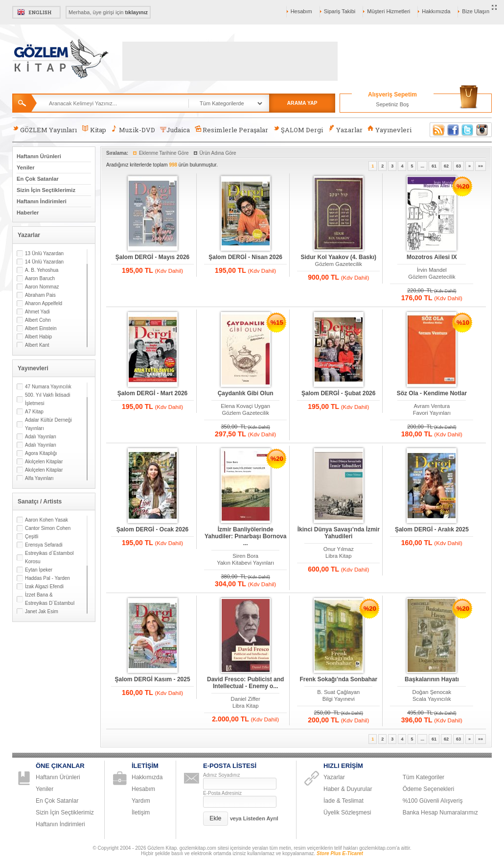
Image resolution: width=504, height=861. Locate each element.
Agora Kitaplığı (41, 453)
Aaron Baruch (40, 278)
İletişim (141, 813)
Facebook (453, 130)
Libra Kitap (339, 556)
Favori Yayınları (432, 413)
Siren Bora (245, 556)
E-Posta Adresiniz (222, 793)
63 (458, 166)
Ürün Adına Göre (218, 153)
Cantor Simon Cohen (48, 528)
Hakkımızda (436, 11)
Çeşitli (32, 537)
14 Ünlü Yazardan (44, 262)
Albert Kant (37, 345)
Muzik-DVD (133, 130)
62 (446, 166)
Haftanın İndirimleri (42, 201)
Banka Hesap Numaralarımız (440, 813)
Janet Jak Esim (42, 611)
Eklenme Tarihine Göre (164, 153)
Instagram (482, 130)
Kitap (94, 130)
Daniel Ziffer (246, 699)
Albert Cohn (38, 320)
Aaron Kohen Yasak (46, 520)
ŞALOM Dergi (298, 130)
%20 (463, 186)
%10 (463, 323)
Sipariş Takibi (340, 11)
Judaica (175, 130)
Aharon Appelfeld (44, 303)
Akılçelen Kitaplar (44, 462)
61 (434, 166)
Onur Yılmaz (339, 549)
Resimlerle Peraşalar (231, 130)
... (422, 166)
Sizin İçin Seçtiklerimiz (46, 190)
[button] (216, 819)
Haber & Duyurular (348, 789)
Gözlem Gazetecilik (339, 264)
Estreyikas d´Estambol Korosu (49, 557)
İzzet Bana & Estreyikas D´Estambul (50, 599)
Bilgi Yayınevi (339, 699)
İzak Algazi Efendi (44, 586)
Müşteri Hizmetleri (389, 11)
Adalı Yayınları (41, 437)
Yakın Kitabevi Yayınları (245, 563)
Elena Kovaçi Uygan (245, 406)
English (36, 12)
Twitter (468, 130)
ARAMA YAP (302, 103)
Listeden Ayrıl (261, 818)
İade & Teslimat (344, 801)
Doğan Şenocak (432, 692)
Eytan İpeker (39, 570)
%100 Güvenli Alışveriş (433, 801)
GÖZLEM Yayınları (45, 130)
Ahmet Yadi (37, 312)
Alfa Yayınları (39, 478)
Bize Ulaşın (476, 11)
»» (481, 166)
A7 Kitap (34, 412)
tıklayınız (137, 12)
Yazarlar (345, 130)
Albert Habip (38, 337)
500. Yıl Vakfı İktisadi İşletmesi (47, 399)
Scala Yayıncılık (432, 699)
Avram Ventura (432, 406)
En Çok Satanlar (38, 179)
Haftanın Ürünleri (39, 156)
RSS (437, 130)
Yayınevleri (389, 130)
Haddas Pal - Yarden (47, 578)
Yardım (141, 801)
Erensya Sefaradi (44, 545)
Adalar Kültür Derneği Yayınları (48, 424)
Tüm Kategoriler (424, 777)
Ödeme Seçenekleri (428, 789)
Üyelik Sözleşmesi (347, 813)
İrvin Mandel (432, 270)
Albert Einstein (41, 328)
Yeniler (26, 167)
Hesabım (301, 11)
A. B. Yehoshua (42, 270)
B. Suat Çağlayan (338, 692)
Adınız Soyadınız (222, 775)
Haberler (28, 213)
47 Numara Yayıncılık (48, 387)
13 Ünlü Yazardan (44, 253)
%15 (277, 323)
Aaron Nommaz (42, 287)
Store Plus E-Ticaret (340, 853)
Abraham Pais (40, 295)
